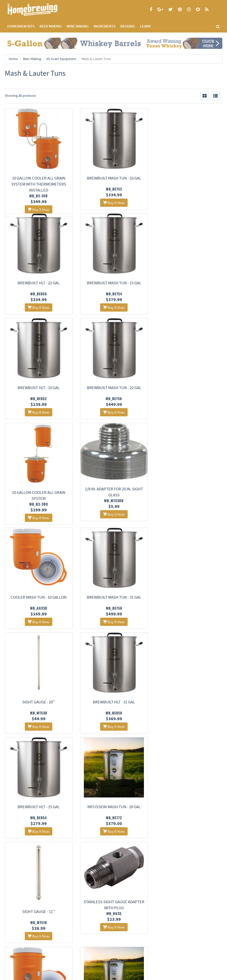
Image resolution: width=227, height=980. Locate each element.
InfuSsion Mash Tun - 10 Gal (189, 709)
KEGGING (128, 26)
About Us (90, 882)
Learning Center (165, 895)
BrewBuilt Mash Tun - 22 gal (189, 290)
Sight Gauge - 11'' (188, 605)
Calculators (162, 908)
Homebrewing (40, 9)
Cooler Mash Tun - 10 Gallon (188, 394)
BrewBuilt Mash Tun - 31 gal (38, 500)
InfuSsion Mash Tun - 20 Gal (113, 605)
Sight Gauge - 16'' (38, 815)
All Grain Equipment (61, 59)
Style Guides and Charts (171, 901)
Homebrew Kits (21, 26)
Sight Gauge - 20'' (113, 500)
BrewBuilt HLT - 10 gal (113, 290)
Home (13, 59)
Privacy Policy (14, 895)
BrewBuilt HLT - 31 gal (188, 500)
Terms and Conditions (19, 901)
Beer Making (32, 59)
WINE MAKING (78, 26)
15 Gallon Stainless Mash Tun (113, 814)
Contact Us (87, 895)
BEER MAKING (51, 26)
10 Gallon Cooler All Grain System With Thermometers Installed (38, 184)
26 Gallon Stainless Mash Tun (189, 815)
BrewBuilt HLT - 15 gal (38, 605)
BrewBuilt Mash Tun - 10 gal (113, 178)
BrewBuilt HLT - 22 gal (188, 178)
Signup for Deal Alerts (57, 940)
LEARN (145, 26)
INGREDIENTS (104, 26)
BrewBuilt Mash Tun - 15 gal (38, 290)
